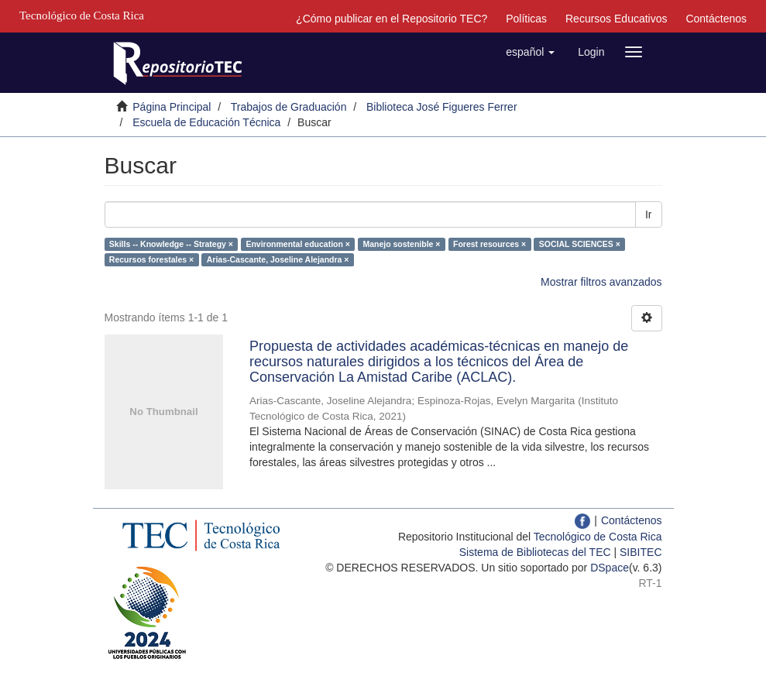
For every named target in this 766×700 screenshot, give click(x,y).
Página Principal (172, 107)
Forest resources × (489, 244)
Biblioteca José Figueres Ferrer (442, 107)
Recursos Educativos (617, 19)
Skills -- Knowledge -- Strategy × (171, 244)
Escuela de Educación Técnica (206, 122)
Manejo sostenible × (401, 244)
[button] (530, 52)
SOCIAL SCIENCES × (580, 244)
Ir (649, 214)
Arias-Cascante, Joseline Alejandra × (278, 259)
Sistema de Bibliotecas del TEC (535, 552)
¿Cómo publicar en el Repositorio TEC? (392, 19)
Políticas (526, 19)
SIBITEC (641, 552)
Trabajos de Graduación (289, 107)
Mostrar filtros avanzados (601, 282)
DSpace (610, 568)
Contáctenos (716, 19)
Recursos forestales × (151, 259)
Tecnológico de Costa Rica (598, 537)
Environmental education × (298, 244)
